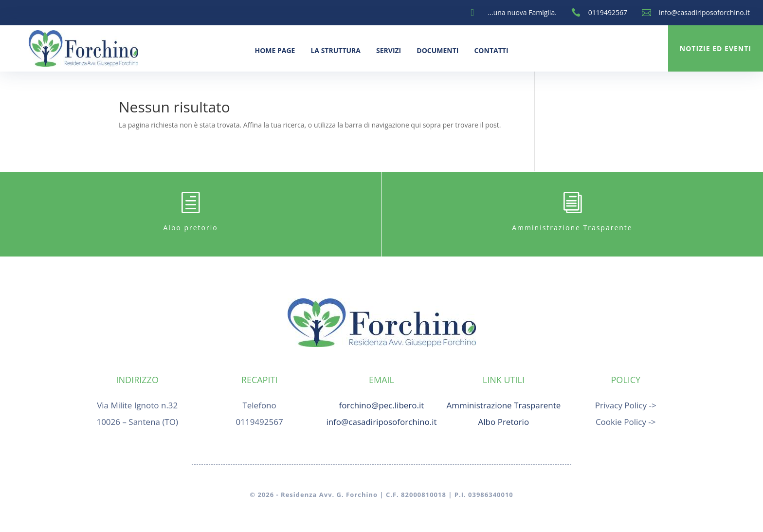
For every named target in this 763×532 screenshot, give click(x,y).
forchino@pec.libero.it (382, 405)
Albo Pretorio (504, 422)
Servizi (389, 50)
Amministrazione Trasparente (572, 228)
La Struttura (336, 50)
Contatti (491, 50)
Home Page (275, 50)
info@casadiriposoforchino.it (704, 12)
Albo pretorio (190, 228)
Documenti (437, 50)
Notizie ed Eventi (716, 48)
